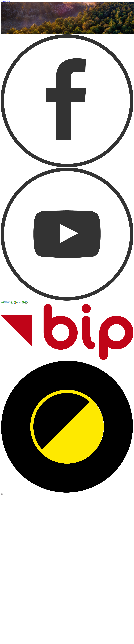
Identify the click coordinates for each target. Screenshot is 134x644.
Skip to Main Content (5, 1)
